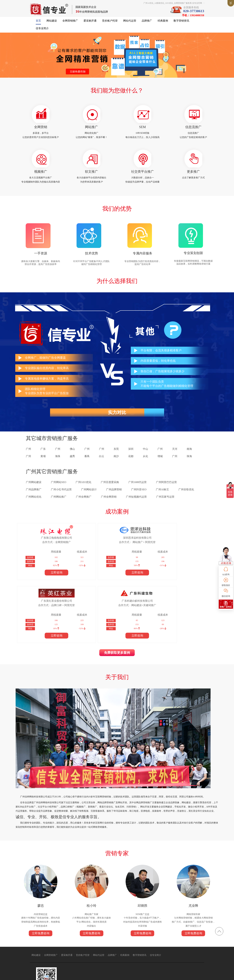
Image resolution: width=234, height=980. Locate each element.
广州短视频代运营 (136, 504)
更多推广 (190, 176)
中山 (145, 456)
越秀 (72, 463)
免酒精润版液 (172, 951)
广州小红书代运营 (61, 496)
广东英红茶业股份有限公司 (136, 544)
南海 (189, 456)
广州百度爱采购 (110, 489)
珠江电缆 (51, 951)
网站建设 (52, 23)
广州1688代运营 (137, 489)
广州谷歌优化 (186, 496)
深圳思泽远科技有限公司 (90, 544)
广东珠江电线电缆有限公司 (44, 544)
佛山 (72, 456)
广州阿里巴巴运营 (166, 489)
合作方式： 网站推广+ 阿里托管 (90, 549)
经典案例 (163, 23)
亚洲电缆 (60, 951)
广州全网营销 (109, 504)
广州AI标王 (162, 496)
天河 (175, 456)
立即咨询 (44, 579)
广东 (43, 456)
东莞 (116, 456)
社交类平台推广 (141, 176)
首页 (38, 23)
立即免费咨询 (44, 888)
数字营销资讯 (181, 23)
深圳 (131, 456)
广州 (28, 456)
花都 (131, 463)
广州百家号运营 (165, 504)
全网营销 (44, 130)
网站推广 (93, 130)
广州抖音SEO (139, 496)
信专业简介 (42, 30)
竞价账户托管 (110, 23)
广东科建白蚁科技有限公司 (182, 544)
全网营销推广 (70, 23)
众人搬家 (112, 951)
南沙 (116, 463)
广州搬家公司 (72, 951)
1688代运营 (133, 951)
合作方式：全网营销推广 (44, 549)
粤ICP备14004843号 (141, 975)
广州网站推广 (59, 504)
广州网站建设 (34, 489)
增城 (160, 463)
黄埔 (43, 463)
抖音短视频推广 (86, 951)
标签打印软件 (66, 954)
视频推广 (44, 176)
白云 (102, 463)
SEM (141, 130)
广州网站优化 (34, 504)
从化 (145, 463)
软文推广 (93, 176)
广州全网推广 (84, 504)
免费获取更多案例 (117, 598)
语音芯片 (122, 951)
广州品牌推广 (34, 496)
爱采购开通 (90, 23)
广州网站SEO (58, 489)
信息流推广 (190, 130)
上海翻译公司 (53, 954)
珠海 (189, 463)
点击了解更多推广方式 (190, 182)
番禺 (87, 463)
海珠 (58, 463)
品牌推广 (147, 23)
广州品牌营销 (114, 496)
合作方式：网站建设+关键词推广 (182, 549)
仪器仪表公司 (101, 951)
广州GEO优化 (83, 489)
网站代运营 (130, 23)
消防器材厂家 (185, 951)
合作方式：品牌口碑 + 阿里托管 (136, 549)
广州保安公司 (159, 951)
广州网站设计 (89, 496)
